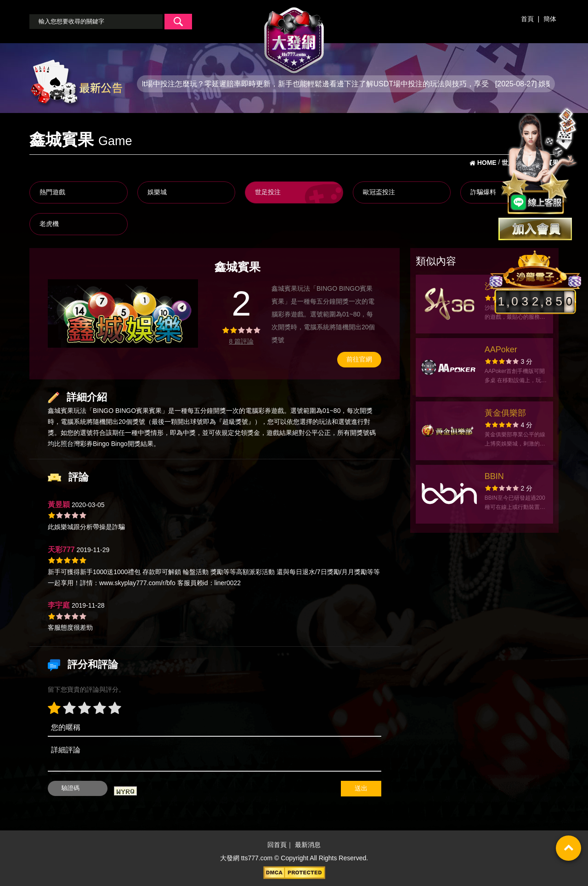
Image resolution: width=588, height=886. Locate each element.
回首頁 (277, 845)
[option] (123, 314)
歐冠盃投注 (379, 192)
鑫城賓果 (61, 411)
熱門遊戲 (52, 192)
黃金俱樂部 (505, 413)
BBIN (494, 476)
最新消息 (308, 845)
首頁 (527, 19)
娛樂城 (157, 192)
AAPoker (501, 350)
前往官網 (359, 359)
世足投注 (268, 192)
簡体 (550, 19)
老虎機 (49, 224)
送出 (361, 788)
